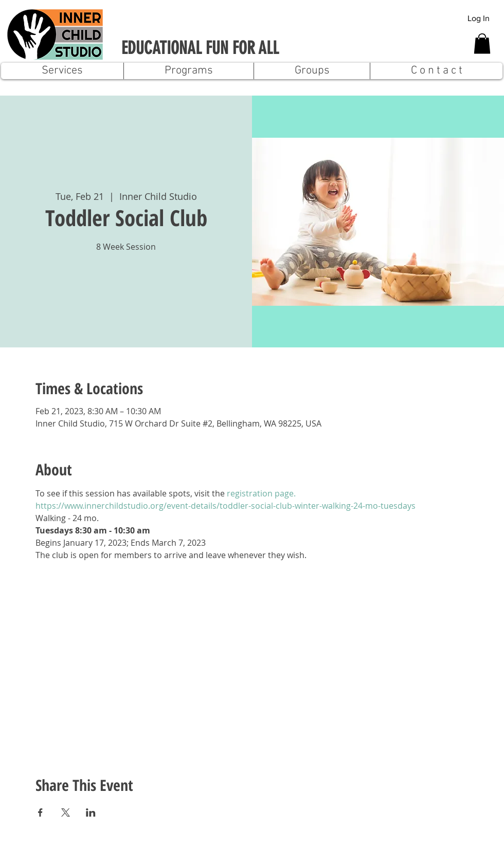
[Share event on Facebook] (40, 812)
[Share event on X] (66, 812)
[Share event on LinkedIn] (91, 812)
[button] (482, 43)
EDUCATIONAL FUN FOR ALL (200, 48)
